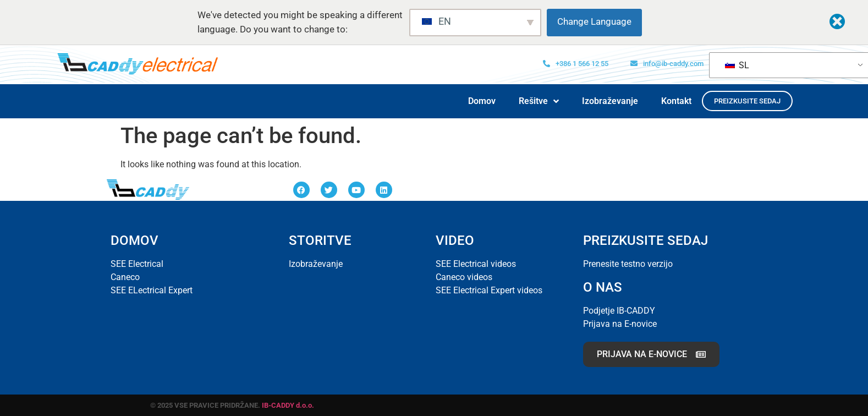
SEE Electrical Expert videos (489, 290)
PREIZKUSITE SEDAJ (645, 240)
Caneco (125, 277)
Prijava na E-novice (620, 324)
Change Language (594, 21)
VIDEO (455, 240)
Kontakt (676, 101)
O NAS (603, 287)
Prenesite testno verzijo (628, 264)
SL (737, 65)
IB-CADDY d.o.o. (288, 405)
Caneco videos (464, 277)
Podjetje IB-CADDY (619, 311)
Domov (482, 101)
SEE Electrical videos (476, 264)
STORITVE (320, 240)
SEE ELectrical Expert (152, 290)
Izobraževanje (610, 101)
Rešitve (539, 101)
